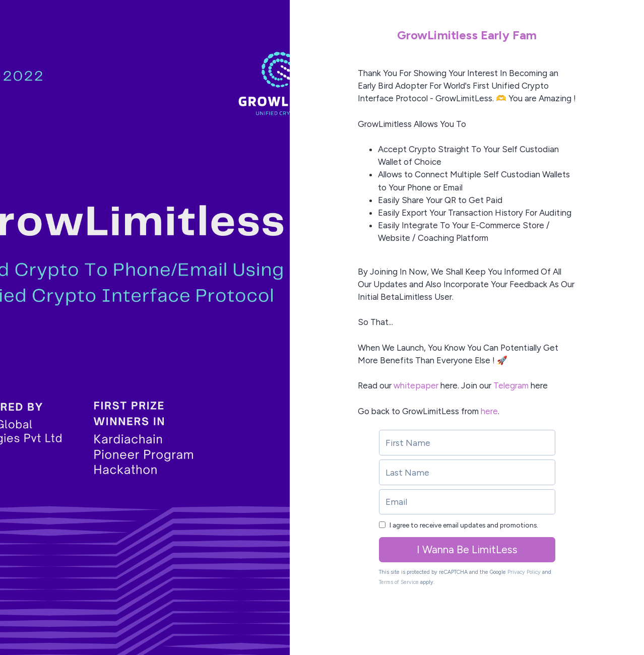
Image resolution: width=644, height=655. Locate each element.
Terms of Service (399, 582)
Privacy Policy (524, 572)
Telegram (511, 385)
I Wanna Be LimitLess (467, 549)
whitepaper (416, 385)
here (489, 411)
